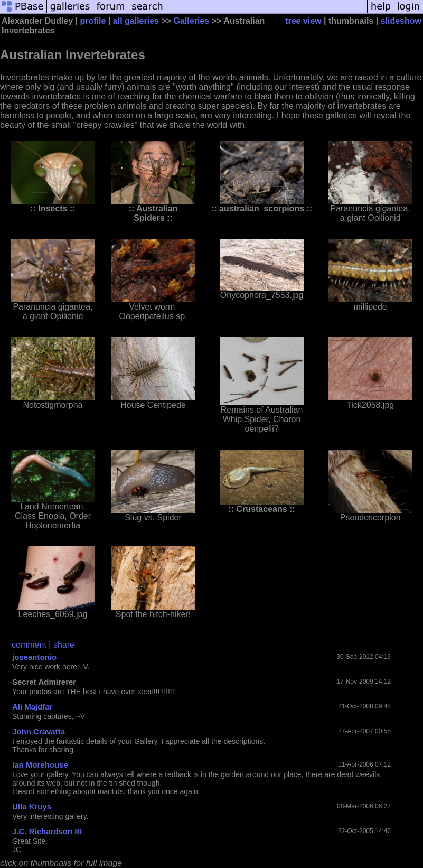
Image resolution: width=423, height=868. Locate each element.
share (64, 645)
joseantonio (34, 657)
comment (29, 645)
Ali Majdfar (32, 707)
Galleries (192, 21)
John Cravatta (39, 731)
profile (93, 21)
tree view (303, 21)
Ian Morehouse (40, 765)
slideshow (401, 21)
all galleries (136, 21)
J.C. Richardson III (47, 831)
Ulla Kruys (32, 806)
